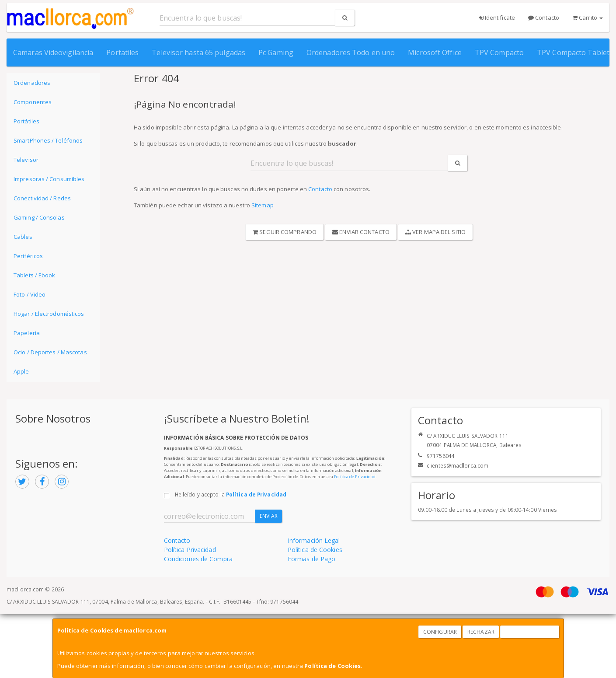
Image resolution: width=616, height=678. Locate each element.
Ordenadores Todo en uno (351, 52)
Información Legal (314, 540)
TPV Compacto (499, 52)
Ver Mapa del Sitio (435, 232)
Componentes (33, 102)
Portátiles (26, 121)
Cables (23, 237)
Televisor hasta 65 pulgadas (198, 52)
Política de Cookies (332, 666)
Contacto (544, 17)
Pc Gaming (276, 52)
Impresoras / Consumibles (49, 179)
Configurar (440, 632)
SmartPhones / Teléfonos (48, 140)
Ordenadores (32, 83)
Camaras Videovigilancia (53, 52)
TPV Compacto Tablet (573, 52)
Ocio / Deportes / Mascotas (50, 352)
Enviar (269, 516)
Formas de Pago (311, 559)
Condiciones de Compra (198, 559)
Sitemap (263, 205)
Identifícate (497, 17)
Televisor (26, 160)
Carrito (588, 17)
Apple (21, 371)
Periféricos (28, 256)
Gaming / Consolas (39, 217)
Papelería (27, 333)
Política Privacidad (190, 550)
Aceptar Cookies (530, 632)
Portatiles (122, 52)
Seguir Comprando (285, 232)
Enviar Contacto (361, 232)
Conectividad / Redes (42, 198)
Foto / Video (30, 294)
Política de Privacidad (355, 477)
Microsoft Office (435, 52)
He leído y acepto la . (231, 494)
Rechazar (481, 632)
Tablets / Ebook (35, 275)
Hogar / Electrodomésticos (49, 314)
